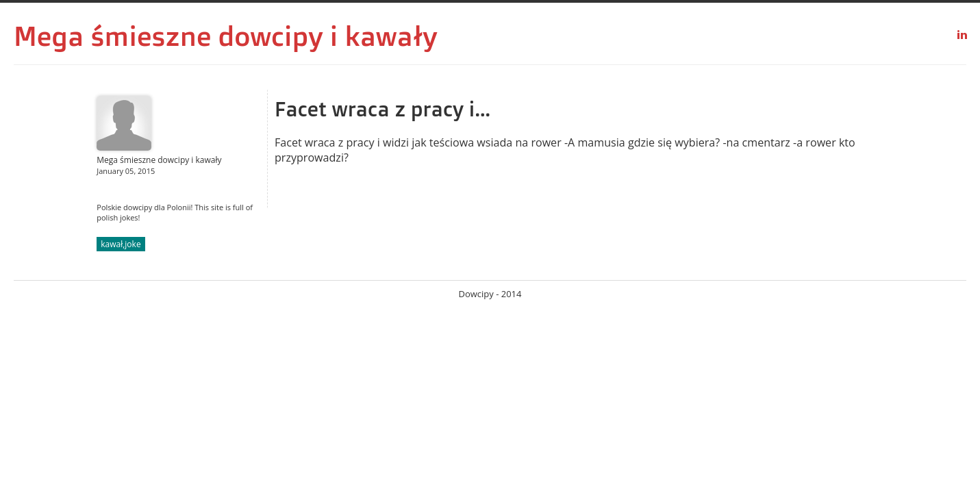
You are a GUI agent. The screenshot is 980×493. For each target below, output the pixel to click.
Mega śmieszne (112, 36)
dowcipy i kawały (328, 36)
